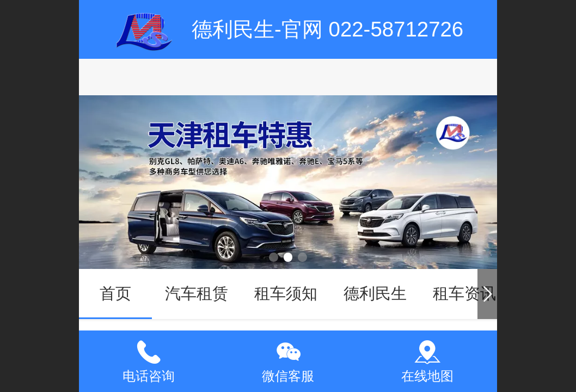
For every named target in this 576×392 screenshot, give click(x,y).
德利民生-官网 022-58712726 (327, 29)
